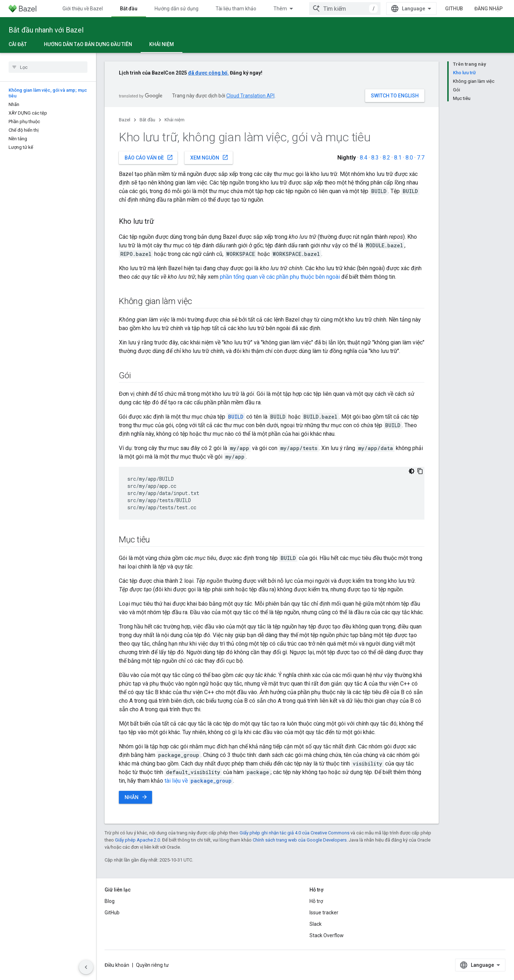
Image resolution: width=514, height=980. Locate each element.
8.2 (386, 158)
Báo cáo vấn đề (149, 157)
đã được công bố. (208, 73)
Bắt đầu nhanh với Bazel (46, 30)
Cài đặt (18, 44)
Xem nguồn (209, 157)
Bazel (125, 120)
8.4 (364, 158)
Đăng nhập (488, 9)
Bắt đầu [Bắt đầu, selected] (129, 9)
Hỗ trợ (316, 901)
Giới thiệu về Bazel (83, 9)
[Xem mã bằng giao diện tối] (412, 471)
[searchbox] (48, 67)
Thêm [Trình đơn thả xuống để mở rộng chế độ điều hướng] (280, 9)
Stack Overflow (327, 935)
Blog (110, 901)
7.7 (421, 158)
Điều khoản (117, 965)
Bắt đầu (147, 120)
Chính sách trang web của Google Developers (300, 840)
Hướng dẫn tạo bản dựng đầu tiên (88, 44)
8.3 (375, 158)
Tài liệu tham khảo (236, 9)
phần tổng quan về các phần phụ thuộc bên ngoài (280, 277)
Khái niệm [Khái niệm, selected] (162, 44)
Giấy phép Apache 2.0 (137, 840)
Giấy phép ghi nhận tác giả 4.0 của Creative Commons (294, 833)
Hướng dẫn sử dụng (177, 9)
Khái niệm (175, 120)
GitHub (454, 9)
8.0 (409, 158)
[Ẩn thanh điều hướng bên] (86, 967)
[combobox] (345, 9)
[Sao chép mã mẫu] (420, 471)
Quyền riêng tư (152, 965)
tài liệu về (199, 781)
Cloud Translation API (250, 96)
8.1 (398, 158)
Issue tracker (324, 913)
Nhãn (136, 797)
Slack (316, 924)
